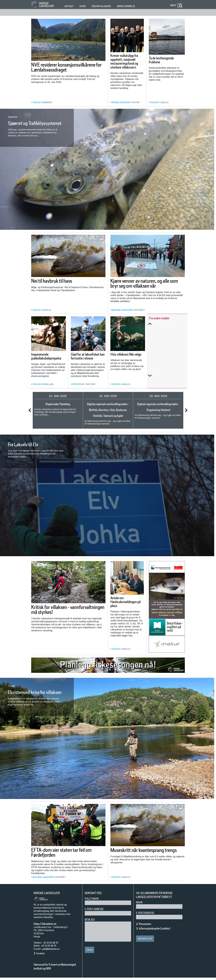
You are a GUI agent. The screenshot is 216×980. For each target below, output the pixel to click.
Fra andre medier (166, 318)
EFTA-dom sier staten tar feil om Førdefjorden (67, 855)
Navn (140, 905)
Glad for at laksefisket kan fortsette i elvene (93, 356)
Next (169, 376)
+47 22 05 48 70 (53, 945)
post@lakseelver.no (54, 951)
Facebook (42, 956)
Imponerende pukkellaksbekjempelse (52, 364)
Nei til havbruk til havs (60, 281)
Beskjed (91, 922)
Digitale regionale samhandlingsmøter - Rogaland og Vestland (158, 410)
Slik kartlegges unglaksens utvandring (166, 359)
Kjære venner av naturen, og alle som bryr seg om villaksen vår (147, 286)
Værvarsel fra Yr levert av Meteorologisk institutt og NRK (56, 969)
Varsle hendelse (135, 6)
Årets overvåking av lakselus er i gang (170, 340)
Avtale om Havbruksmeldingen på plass (127, 609)
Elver (84, 6)
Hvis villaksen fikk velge (131, 354)
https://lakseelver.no (49, 926)
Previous (169, 324)
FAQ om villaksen (106, 6)
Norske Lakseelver (49, 895)
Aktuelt (70, 6)
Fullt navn (93, 901)
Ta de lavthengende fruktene (166, 60)
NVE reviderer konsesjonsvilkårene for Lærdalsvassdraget (61, 70)
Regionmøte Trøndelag (58, 404)
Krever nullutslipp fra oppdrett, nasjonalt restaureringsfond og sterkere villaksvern (126, 65)
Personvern (147, 926)
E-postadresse (147, 915)
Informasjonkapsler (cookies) (160, 931)
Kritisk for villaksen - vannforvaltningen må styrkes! (59, 616)
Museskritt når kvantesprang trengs (147, 855)
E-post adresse (96, 911)
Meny (173, 5)
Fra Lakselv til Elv (29, 449)
